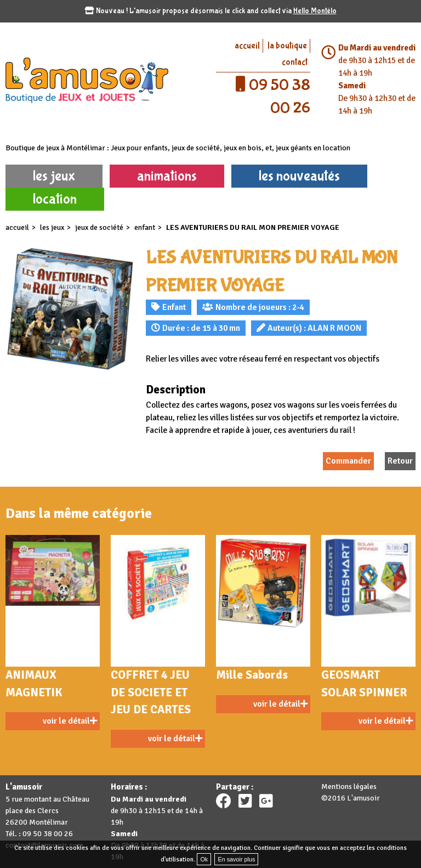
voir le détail (70, 721)
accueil (247, 46)
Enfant (145, 227)
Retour (400, 461)
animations (167, 176)
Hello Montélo (315, 11)
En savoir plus (236, 859)
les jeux (54, 176)
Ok (204, 859)
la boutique (287, 46)
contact (295, 62)
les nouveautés (299, 176)
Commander (348, 461)
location (55, 199)
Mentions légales (349, 787)
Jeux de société (99, 227)
